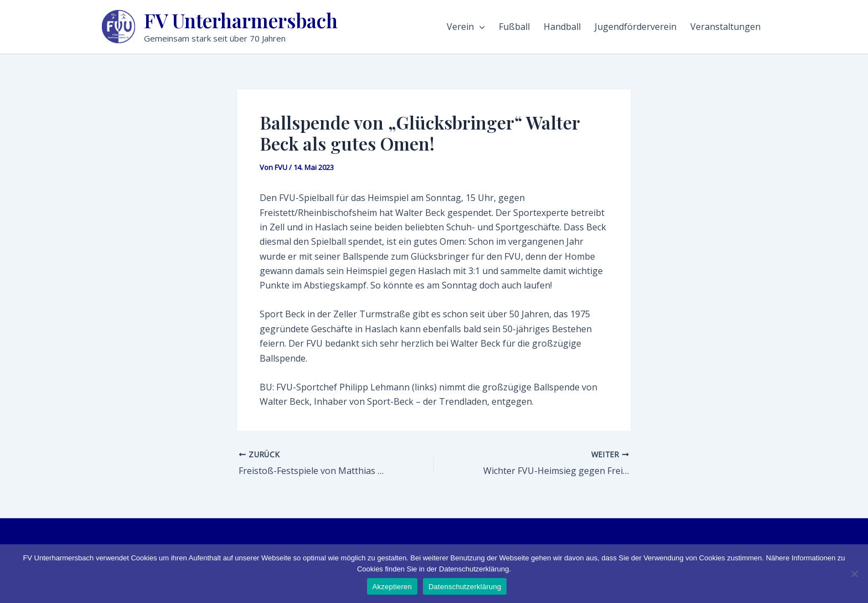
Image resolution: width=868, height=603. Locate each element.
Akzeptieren (392, 587)
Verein (466, 27)
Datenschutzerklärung (465, 587)
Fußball (514, 27)
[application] (479, 27)
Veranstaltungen (725, 27)
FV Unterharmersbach (241, 20)
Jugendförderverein (635, 27)
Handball (562, 27)
